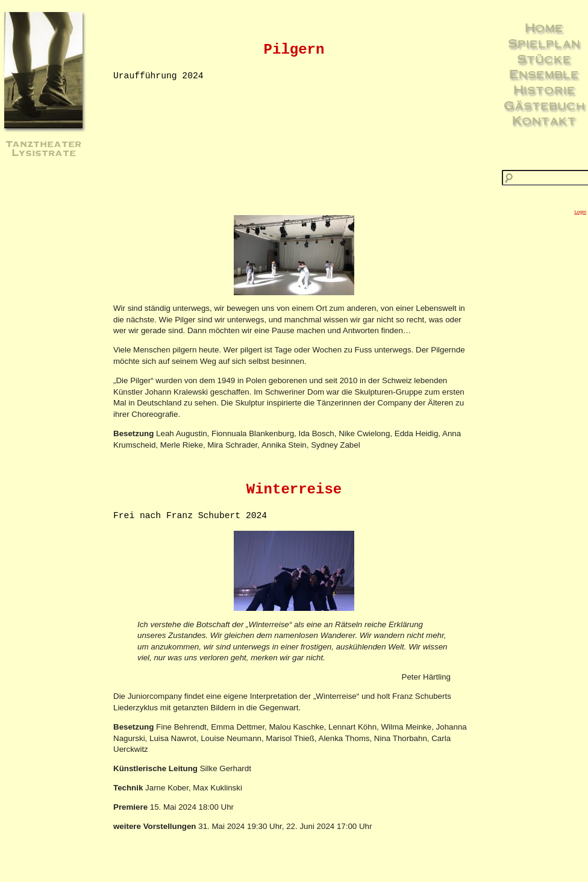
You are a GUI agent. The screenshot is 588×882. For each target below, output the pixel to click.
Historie (544, 89)
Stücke (544, 58)
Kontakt (544, 120)
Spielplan (544, 43)
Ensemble (544, 73)
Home (544, 27)
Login (580, 212)
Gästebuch (544, 105)
